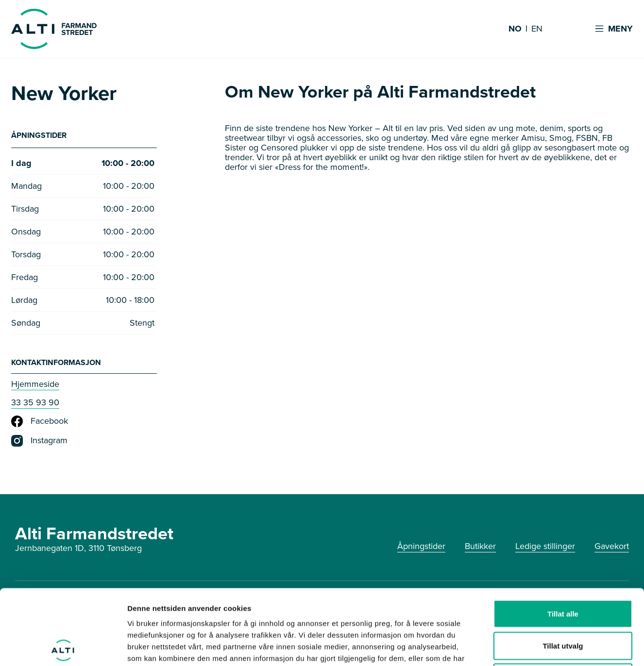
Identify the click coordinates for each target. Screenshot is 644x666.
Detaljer (517, 647)
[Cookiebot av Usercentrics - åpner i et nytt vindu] (63, 647)
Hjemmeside (35, 384)
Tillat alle (563, 539)
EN (537, 29)
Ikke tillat (563, 602)
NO (515, 29)
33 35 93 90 (35, 402)
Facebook (40, 421)
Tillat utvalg (563, 571)
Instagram (39, 441)
